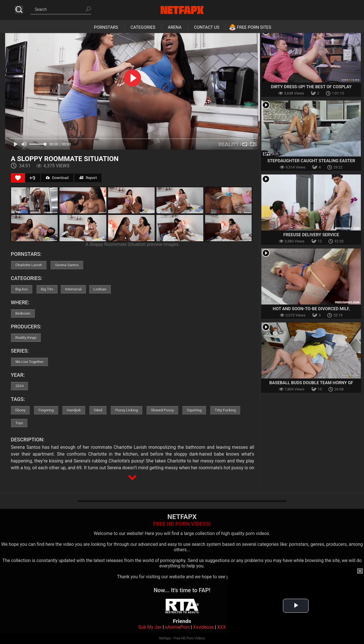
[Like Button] (18, 178)
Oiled (98, 410)
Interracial (73, 289)
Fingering (46, 410)
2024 (19, 386)
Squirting (194, 410)
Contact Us (207, 27)
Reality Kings (26, 338)
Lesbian (100, 289)
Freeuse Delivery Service (311, 235)
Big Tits (47, 289)
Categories (143, 27)
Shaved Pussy (162, 410)
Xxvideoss (203, 627)
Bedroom (23, 313)
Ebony (20, 410)
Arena (175, 27)
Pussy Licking (126, 410)
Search (19, 10)
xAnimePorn (177, 627)
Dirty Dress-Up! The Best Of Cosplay (311, 87)
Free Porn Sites (254, 27)
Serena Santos (67, 265)
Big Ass (22, 289)
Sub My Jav (150, 627)
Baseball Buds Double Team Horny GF (311, 383)
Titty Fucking (225, 410)
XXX (222, 627)
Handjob (74, 410)
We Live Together (29, 362)
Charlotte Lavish (29, 265)
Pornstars (106, 27)
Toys (19, 423)
